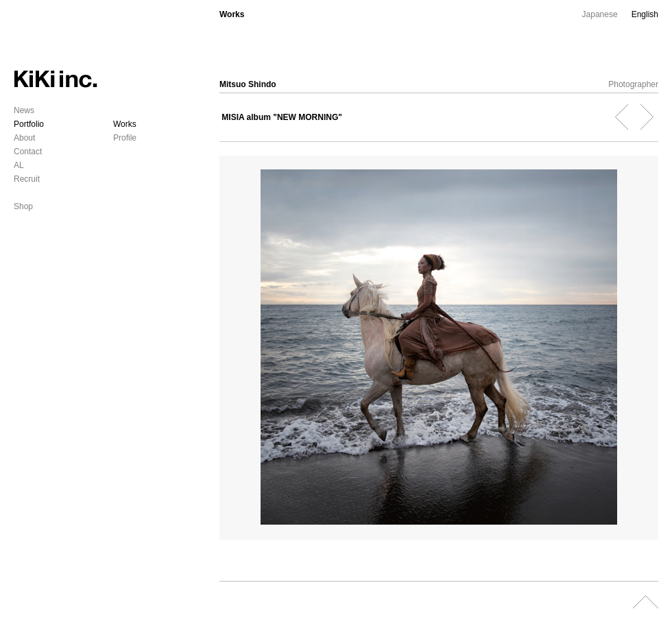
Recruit (27, 179)
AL (19, 165)
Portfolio (29, 124)
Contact (28, 152)
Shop (23, 206)
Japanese (600, 14)
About (24, 138)
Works (125, 124)
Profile (125, 138)
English (645, 14)
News (24, 110)
